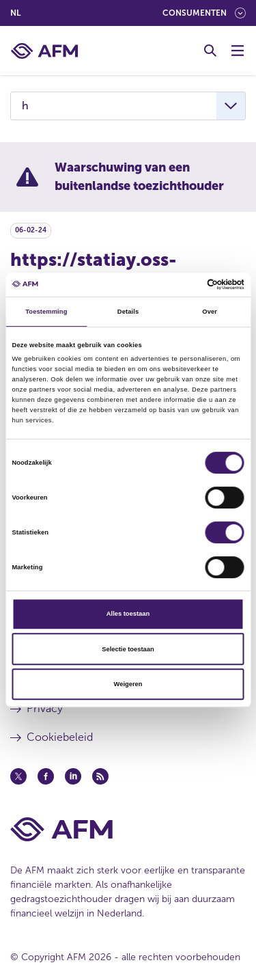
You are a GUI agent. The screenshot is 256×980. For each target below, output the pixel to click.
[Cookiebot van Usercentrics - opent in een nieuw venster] (185, 285)
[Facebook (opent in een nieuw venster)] (46, 776)
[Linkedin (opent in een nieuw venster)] (73, 776)
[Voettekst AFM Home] (128, 829)
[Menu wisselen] (238, 51)
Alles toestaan (128, 614)
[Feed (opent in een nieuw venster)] (100, 776)
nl (15, 13)
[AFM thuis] (44, 51)
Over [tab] (210, 312)
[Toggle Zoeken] (210, 51)
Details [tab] (128, 312)
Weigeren (128, 684)
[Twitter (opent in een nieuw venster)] (18, 776)
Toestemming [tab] (46, 312)
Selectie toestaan (128, 649)
